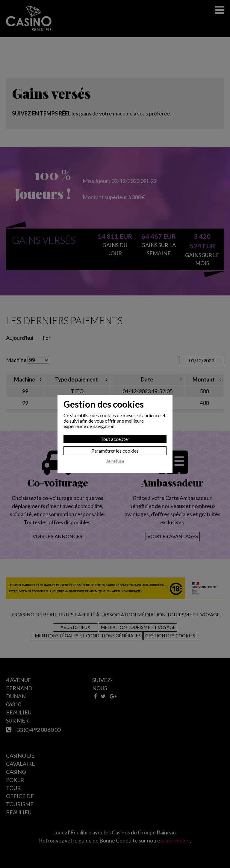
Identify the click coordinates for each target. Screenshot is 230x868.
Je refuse (115, 461)
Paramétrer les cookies (115, 451)
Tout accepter (115, 439)
